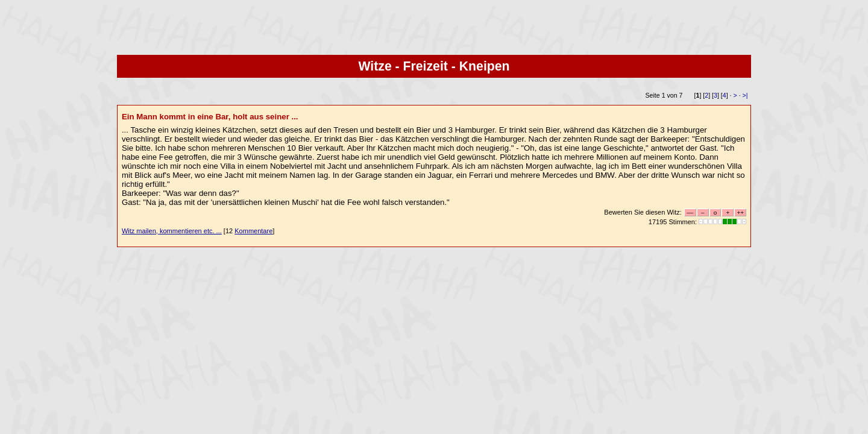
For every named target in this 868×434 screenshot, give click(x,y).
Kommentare (253, 231)
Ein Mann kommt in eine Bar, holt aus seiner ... (210, 117)
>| (745, 95)
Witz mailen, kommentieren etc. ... (172, 231)
